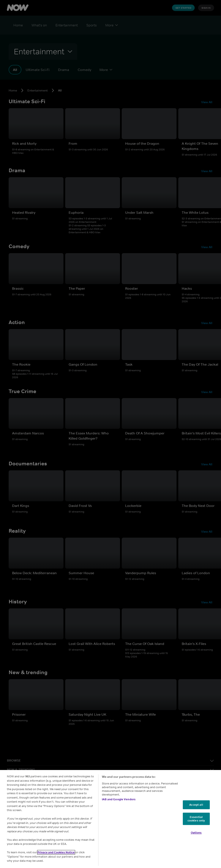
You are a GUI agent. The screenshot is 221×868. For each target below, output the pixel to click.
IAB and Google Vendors (119, 799)
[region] (110, 819)
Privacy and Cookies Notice (56, 852)
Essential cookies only (196, 819)
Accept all (196, 805)
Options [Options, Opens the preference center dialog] (196, 833)
